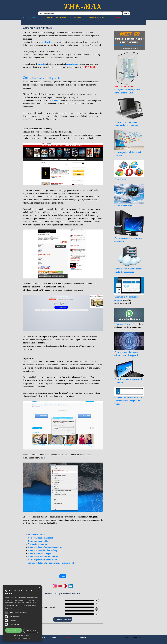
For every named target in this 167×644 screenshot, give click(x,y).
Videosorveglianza (96, 17)
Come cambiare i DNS (38, 541)
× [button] (39, 588)
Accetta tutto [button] (14, 630)
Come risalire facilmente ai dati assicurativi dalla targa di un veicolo (128, 401)
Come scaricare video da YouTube (43, 557)
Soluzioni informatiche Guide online (64, 18)
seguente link (72, 64)
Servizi (54, 637)
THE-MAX (83, 6)
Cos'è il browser (122, 179)
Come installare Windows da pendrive (45, 547)
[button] (22, 635)
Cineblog (49, 42)
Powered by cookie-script (22, 639)
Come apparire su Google (39, 553)
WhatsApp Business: (124, 324)
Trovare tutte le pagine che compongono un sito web (51, 563)
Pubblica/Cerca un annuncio (129, 45)
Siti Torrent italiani (37, 535)
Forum (117, 17)
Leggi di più (9, 608)
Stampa (63, 576)
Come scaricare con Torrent (40, 538)
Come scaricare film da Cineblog (43, 550)
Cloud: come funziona (124, 206)
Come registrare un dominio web (43, 560)
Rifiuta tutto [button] (31, 630)
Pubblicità (82, 637)
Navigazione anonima (38, 544)
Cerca (126, 13)
